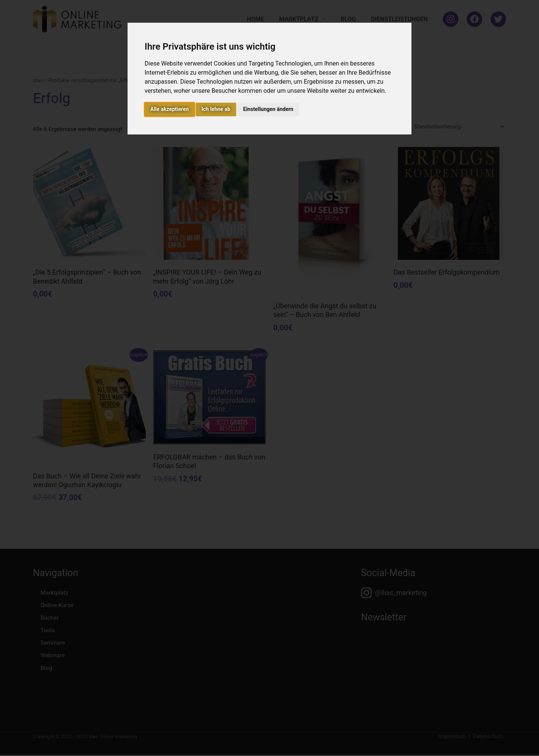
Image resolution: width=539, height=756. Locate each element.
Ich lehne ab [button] (216, 109)
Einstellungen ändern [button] (268, 109)
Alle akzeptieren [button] (170, 109)
